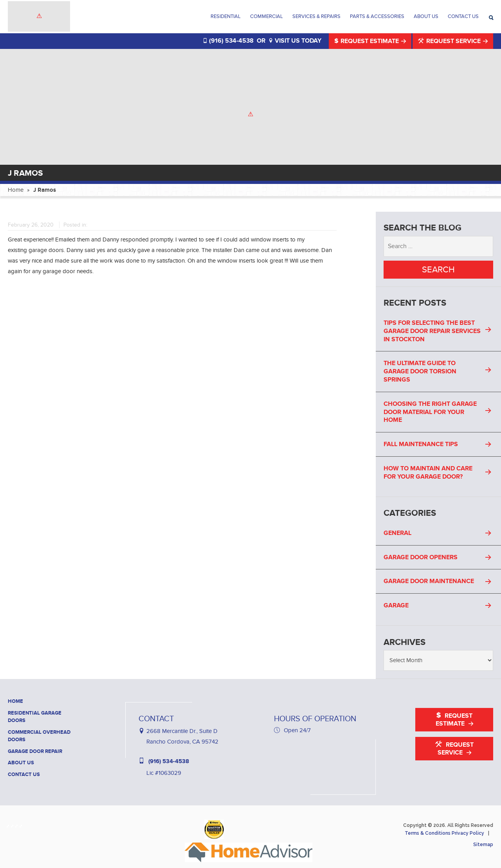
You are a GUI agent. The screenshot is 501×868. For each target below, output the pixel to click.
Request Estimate (367, 41)
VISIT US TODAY (295, 41)
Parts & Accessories (377, 16)
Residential (226, 16)
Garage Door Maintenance (429, 581)
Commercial (267, 16)
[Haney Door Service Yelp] (18, 824)
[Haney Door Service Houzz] (14, 824)
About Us (426, 16)
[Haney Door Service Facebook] (9, 824)
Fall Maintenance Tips (421, 444)
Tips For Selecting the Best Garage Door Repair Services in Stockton (432, 331)
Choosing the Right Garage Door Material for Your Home (430, 412)
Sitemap (483, 845)
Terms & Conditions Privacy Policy (444, 833)
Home (16, 190)
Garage (396, 605)
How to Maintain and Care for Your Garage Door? (428, 473)
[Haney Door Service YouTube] (22, 824)
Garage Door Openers (421, 557)
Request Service (450, 41)
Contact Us (463, 16)
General (397, 533)
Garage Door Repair (35, 751)
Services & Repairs (316, 16)
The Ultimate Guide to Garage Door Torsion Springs (420, 371)
